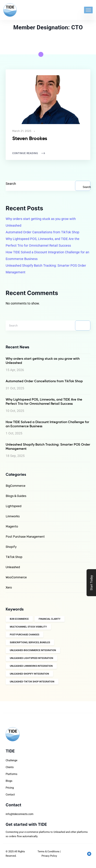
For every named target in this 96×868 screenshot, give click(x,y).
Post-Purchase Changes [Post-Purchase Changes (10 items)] (24, 635)
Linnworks (13, 516)
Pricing (10, 788)
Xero (9, 588)
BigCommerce (16, 486)
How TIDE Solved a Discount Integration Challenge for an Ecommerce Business (47, 255)
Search (11, 184)
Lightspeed (14, 506)
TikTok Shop (14, 557)
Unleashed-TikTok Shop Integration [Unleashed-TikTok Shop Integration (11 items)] (32, 682)
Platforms (11, 774)
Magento (12, 526)
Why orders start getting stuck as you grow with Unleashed (41, 222)
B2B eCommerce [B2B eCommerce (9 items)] (19, 619)
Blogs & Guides (16, 496)
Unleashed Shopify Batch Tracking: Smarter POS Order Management (46, 269)
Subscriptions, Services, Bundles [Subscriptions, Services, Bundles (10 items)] (30, 642)
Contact (10, 794)
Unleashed (13, 567)
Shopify (11, 547)
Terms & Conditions (48, 851)
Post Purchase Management (25, 537)
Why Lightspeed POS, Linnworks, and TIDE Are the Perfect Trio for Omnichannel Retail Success (43, 242)
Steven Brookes (30, 138)
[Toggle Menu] (88, 10)
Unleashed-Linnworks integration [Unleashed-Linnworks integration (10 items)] (31, 666)
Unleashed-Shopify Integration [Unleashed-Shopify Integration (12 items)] (29, 674)
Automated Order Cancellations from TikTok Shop (42, 232)
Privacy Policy (49, 856)
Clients (10, 767)
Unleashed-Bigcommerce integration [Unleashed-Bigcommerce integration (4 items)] (33, 650)
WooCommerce (16, 577)
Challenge (11, 760)
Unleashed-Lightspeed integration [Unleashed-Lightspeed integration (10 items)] (31, 658)
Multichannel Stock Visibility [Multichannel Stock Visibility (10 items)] (28, 627)
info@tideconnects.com (20, 814)
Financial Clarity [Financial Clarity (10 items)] (50, 619)
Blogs (9, 781)
